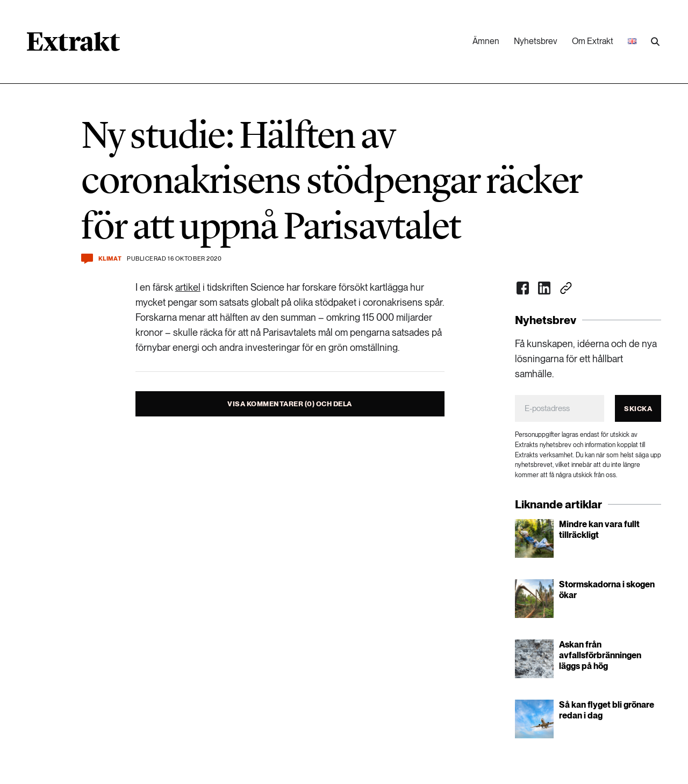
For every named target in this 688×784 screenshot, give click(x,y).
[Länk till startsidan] (73, 45)
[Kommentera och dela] (87, 259)
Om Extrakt (593, 41)
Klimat (110, 259)
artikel (188, 287)
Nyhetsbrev (536, 41)
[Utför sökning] (655, 42)
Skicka (638, 409)
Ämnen (486, 41)
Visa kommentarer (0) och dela (290, 404)
